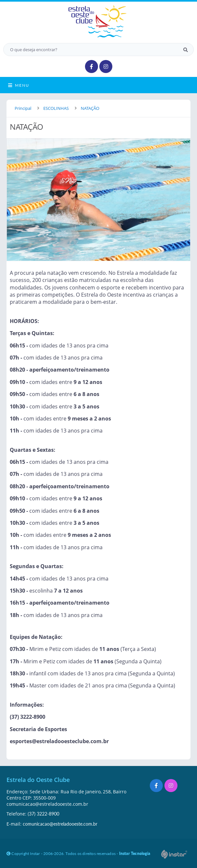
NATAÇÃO (90, 108)
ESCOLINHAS (56, 108)
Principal (23, 108)
